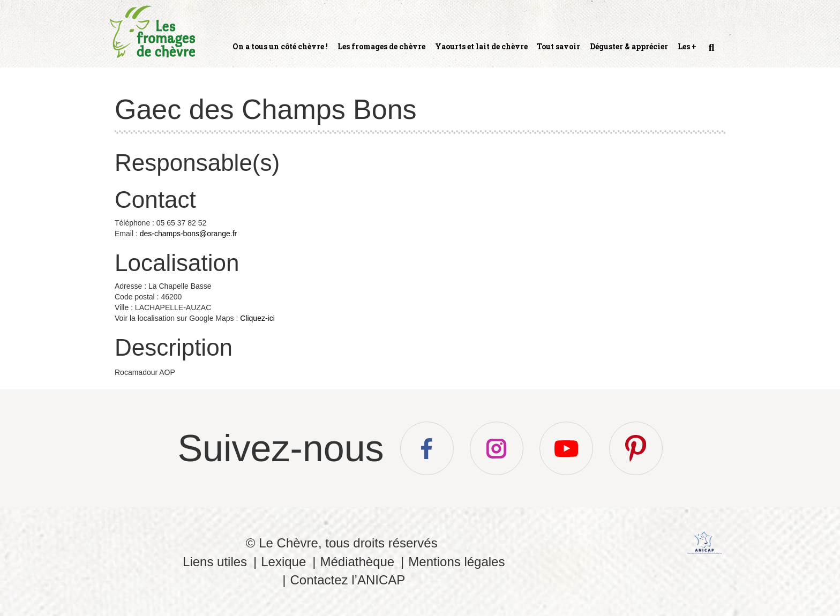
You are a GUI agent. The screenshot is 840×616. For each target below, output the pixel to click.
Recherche (710, 52)
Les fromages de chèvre (381, 46)
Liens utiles (215, 562)
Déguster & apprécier (629, 46)
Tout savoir (558, 46)
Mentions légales (456, 562)
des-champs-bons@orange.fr (189, 234)
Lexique (283, 562)
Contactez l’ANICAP (347, 580)
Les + (687, 46)
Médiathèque (357, 562)
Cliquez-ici (257, 318)
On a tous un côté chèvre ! (280, 46)
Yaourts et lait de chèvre (481, 46)
